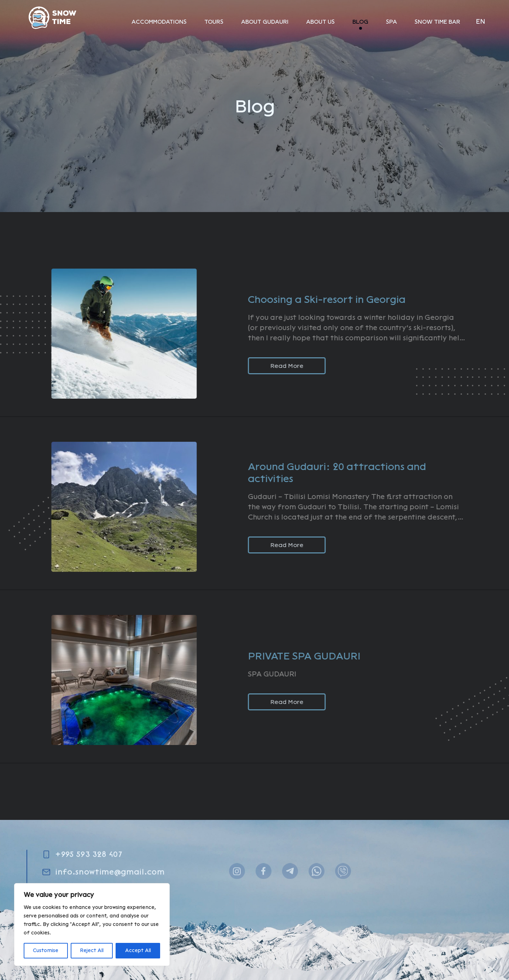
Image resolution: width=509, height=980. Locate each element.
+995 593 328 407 (89, 878)
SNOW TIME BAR (437, 22)
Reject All (92, 950)
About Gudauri (265, 22)
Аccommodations (159, 22)
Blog (360, 22)
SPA (391, 22)
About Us (320, 22)
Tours (214, 22)
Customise (46, 950)
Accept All (138, 950)
